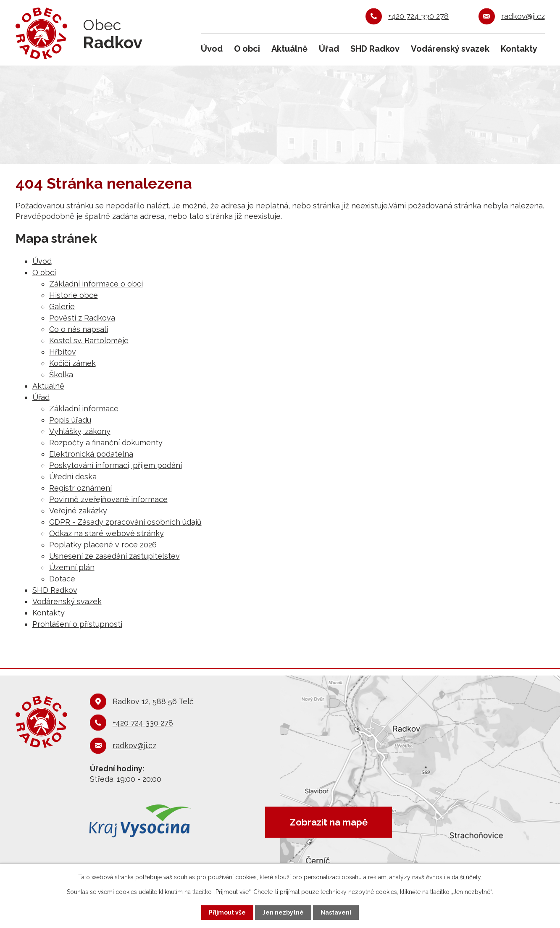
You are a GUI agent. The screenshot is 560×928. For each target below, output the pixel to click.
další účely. (467, 877)
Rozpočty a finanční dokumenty (106, 443)
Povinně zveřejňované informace (108, 499)
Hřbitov (63, 352)
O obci (247, 49)
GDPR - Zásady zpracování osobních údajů (125, 522)
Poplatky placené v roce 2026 (103, 545)
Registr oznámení (80, 488)
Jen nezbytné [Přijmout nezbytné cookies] (283, 912)
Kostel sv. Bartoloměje (89, 340)
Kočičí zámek (72, 363)
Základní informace (84, 409)
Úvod (212, 49)
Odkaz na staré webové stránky (106, 533)
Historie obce (74, 295)
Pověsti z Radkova (82, 318)
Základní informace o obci (96, 284)
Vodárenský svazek (450, 49)
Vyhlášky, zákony (80, 431)
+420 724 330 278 (418, 16)
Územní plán (72, 567)
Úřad (329, 49)
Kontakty (519, 49)
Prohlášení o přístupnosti (77, 624)
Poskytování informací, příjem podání (116, 465)
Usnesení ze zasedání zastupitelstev (114, 556)
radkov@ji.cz (523, 16)
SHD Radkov (375, 49)
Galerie (62, 306)
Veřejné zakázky (78, 511)
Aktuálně (289, 49)
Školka (61, 375)
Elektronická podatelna (91, 454)
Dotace (62, 579)
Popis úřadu (70, 420)
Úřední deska (73, 477)
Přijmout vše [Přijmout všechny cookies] (227, 912)
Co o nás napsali (79, 329)
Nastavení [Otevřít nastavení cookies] (336, 912)
